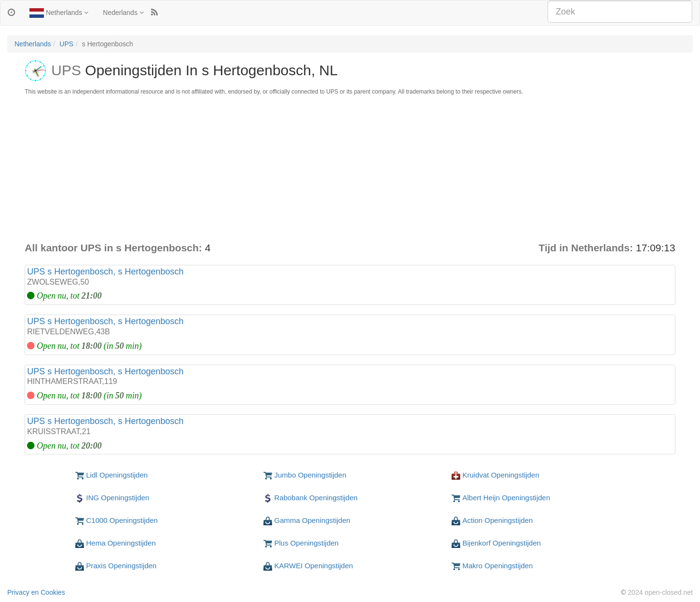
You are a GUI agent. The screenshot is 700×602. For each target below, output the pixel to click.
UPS (66, 44)
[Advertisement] (350, 168)
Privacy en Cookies (36, 592)
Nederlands (123, 13)
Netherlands (59, 13)
